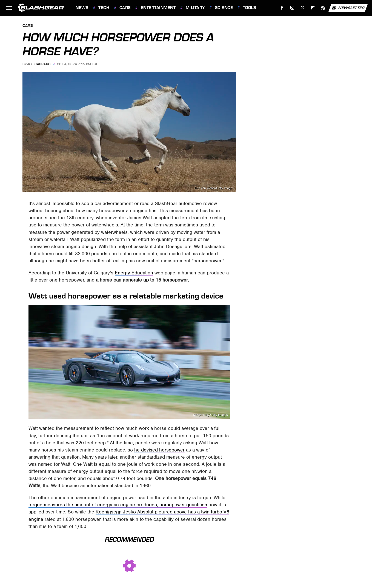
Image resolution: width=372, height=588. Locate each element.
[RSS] (323, 8)
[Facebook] (282, 8)
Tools (250, 8)
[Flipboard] (313, 8)
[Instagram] (292, 8)
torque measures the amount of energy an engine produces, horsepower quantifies (118, 505)
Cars (125, 8)
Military (195, 8)
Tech (104, 8)
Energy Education (134, 273)
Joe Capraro (39, 64)
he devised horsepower (159, 450)
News (82, 8)
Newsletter (348, 8)
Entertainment (158, 8)
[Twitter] (303, 8)
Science (224, 8)
